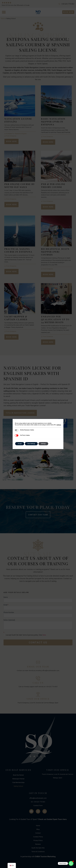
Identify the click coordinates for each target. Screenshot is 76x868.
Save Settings (32, 444)
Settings (44, 444)
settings (59, 425)
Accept (20, 444)
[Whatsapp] (71, 863)
